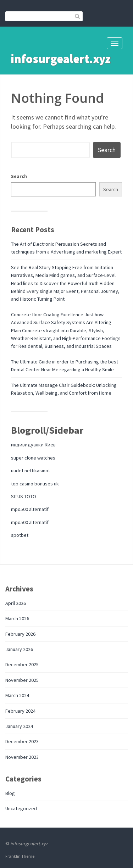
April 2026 (16, 603)
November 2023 (22, 757)
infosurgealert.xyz (61, 59)
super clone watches (33, 458)
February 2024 (20, 711)
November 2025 (22, 680)
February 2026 (20, 634)
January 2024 (19, 726)
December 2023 (22, 741)
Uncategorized (21, 808)
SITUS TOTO (24, 496)
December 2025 (22, 664)
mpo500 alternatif (30, 509)
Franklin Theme (20, 856)
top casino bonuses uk (35, 484)
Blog (10, 793)
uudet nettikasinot (31, 471)
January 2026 (19, 649)
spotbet (20, 535)
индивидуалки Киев (33, 445)
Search (19, 176)
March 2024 (17, 695)
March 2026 (17, 618)
